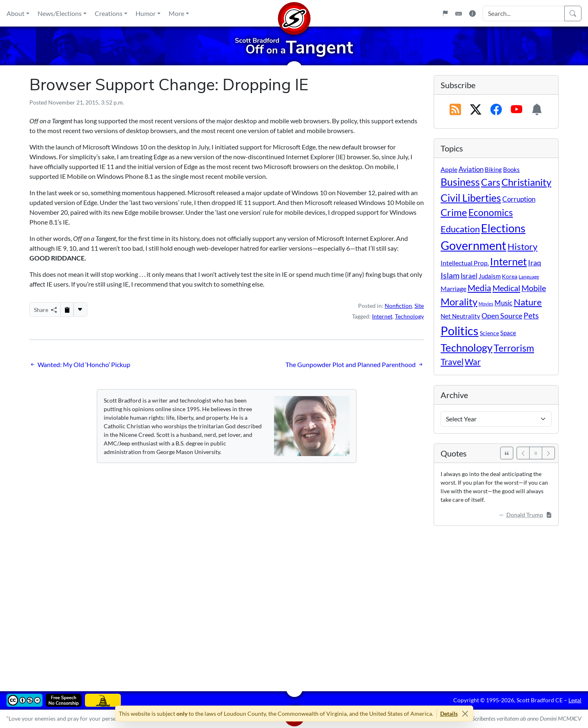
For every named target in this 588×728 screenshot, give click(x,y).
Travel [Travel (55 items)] (452, 362)
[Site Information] (472, 13)
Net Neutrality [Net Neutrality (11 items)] (460, 316)
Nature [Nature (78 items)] (528, 302)
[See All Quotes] (507, 453)
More (176, 13)
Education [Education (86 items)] (460, 229)
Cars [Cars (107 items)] (491, 182)
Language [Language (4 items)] (529, 277)
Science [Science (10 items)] (489, 333)
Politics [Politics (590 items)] (460, 331)
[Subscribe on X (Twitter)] (476, 110)
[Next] (548, 453)
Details (449, 714)
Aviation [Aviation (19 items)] (471, 169)
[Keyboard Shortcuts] (459, 13)
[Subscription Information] (537, 110)
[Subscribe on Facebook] (496, 110)
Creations (109, 13)
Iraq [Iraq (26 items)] (535, 263)
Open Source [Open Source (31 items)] (502, 316)
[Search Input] (524, 13)
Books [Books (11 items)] (511, 169)
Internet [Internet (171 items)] (508, 262)
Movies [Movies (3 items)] (486, 304)
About (16, 13)
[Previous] (523, 453)
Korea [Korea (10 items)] (510, 276)
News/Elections (60, 13)
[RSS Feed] (455, 110)
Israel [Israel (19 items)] (469, 276)
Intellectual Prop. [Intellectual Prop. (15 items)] (465, 263)
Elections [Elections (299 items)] (503, 228)
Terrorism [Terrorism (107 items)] (514, 348)
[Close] (465, 714)
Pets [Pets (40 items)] (531, 315)
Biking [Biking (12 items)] (493, 169)
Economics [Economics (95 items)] (491, 213)
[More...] (80, 309)
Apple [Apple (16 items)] (449, 169)
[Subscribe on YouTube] (517, 110)
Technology (409, 316)
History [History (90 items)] (522, 246)
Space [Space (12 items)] (508, 333)
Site (419, 306)
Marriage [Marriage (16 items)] (453, 288)
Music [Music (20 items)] (503, 303)
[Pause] (536, 453)
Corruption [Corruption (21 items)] (519, 199)
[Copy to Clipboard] (67, 309)
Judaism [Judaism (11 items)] (490, 276)
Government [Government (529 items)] (473, 245)
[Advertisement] (274, 603)
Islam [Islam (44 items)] (450, 275)
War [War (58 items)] (473, 362)
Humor (146, 13)
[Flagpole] (445, 13)
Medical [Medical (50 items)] (506, 288)
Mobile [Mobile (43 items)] (534, 288)
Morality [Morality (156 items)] (459, 302)
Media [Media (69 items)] (479, 288)
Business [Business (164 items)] (460, 182)
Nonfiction (398, 306)
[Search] (573, 13)
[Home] (294, 13)
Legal (575, 700)
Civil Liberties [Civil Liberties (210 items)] (471, 198)
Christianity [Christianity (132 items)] (526, 182)
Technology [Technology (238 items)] (467, 347)
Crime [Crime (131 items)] (454, 212)
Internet (382, 316)
